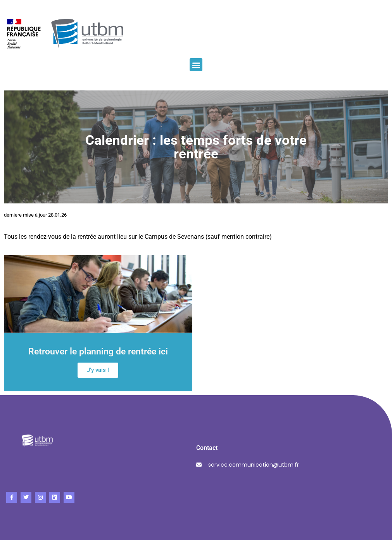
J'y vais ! (98, 370)
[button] (196, 65)
